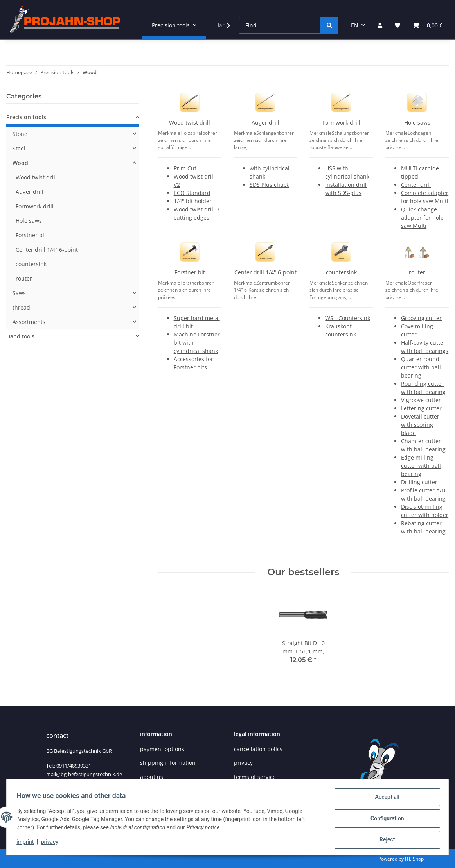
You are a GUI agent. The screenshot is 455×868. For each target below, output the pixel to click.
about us (152, 777)
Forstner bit (190, 272)
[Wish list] (397, 25)
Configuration (384, 820)
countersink (341, 272)
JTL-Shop (414, 859)
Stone (20, 134)
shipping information (168, 763)
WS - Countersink (348, 318)
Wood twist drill (190, 123)
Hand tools (20, 336)
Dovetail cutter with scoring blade (420, 425)
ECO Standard (192, 193)
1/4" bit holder (193, 201)
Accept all (385, 800)
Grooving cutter (421, 318)
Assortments (29, 322)
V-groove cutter (421, 400)
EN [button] (355, 25)
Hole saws (417, 123)
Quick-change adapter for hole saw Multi (422, 217)
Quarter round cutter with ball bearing (421, 367)
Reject (385, 840)
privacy (52, 844)
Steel (19, 148)
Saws (19, 293)
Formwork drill (341, 123)
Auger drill (265, 123)
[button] (380, 25)
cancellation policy (258, 749)
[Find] (280, 25)
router (417, 272)
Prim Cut (185, 168)
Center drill (416, 185)
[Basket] (428, 25)
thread (21, 307)
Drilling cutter (419, 482)
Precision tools (26, 117)
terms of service (255, 777)
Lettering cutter (421, 408)
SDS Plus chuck (269, 185)
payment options (162, 749)
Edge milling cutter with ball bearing (421, 466)
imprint (28, 844)
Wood (20, 163)
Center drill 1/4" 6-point (265, 272)
